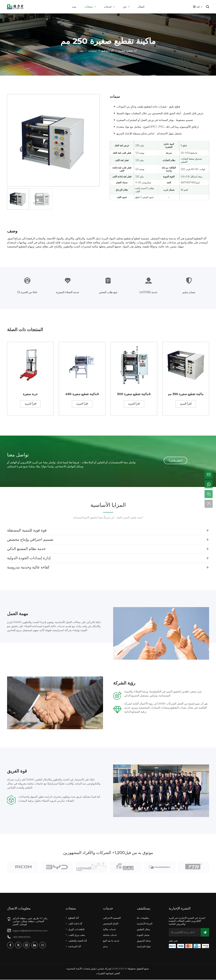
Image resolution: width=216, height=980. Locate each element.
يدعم (105, 947)
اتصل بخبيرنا (175, 461)
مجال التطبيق (143, 930)
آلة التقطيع (107, 51)
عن (125, 7)
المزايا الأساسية (145, 924)
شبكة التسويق (144, 941)
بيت (74, 7)
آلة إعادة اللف (75, 924)
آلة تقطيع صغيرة (128, 51)
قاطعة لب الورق (76, 930)
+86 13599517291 (22, 937)
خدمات (108, 7)
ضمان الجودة (143, 935)
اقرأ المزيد (30, 404)
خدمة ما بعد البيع (111, 941)
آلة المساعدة (75, 947)
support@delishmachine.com (30, 931)
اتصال (141, 7)
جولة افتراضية (144, 947)
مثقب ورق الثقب (77, 935)
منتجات (89, 7)
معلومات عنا (143, 918)
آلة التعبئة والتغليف (78, 941)
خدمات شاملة (110, 935)
